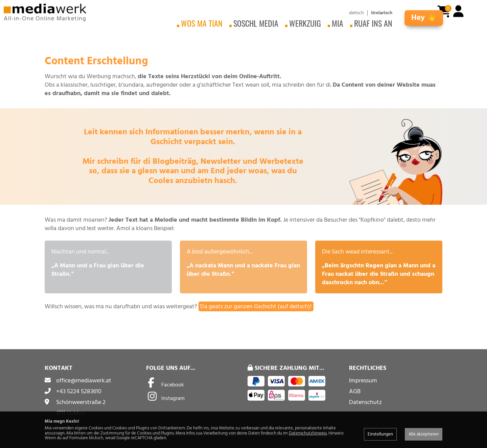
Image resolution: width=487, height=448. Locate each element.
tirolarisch (382, 13)
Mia (338, 23)
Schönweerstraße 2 (81, 402)
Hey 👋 (424, 18)
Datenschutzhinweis (308, 433)
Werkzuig (305, 23)
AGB (355, 391)
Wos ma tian (202, 23)
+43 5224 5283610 (79, 391)
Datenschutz (365, 402)
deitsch (356, 13)
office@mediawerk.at (84, 380)
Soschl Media (256, 23)
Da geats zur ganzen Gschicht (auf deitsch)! (256, 306)
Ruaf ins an (373, 23)
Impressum (363, 380)
